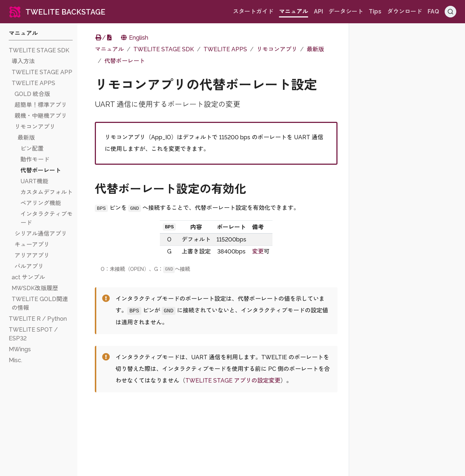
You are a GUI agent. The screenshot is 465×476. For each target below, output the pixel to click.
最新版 (315, 49)
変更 (258, 251)
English (134, 38)
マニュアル (109, 49)
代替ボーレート (125, 61)
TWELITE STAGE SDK (164, 49)
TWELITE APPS (225, 49)
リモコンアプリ (277, 49)
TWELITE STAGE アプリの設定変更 (233, 381)
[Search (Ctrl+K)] (450, 12)
